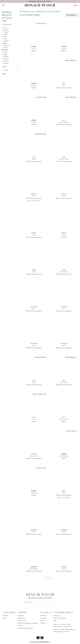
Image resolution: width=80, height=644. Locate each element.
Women (6, 616)
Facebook (43, 616)
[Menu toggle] (3, 5)
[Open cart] (76, 5)
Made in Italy (7, 15)
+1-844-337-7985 (65, 625)
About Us (21, 616)
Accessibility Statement (25, 628)
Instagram (43, 618)
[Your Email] (39, 602)
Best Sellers (7, 18)
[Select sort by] (72, 15)
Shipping (57, 616)
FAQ (55, 621)
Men (5, 618)
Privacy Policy (22, 621)
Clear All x (30, 15)
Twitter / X (43, 623)
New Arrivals (7, 12)
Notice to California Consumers (28, 623)
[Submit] (55, 602)
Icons (4, 21)
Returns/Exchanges (60, 618)
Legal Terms (22, 618)
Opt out (20, 626)
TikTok (42, 621)
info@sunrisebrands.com (68, 630)
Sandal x (37, 15)
